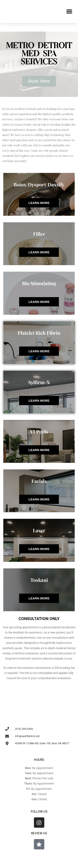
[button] (69, 11)
